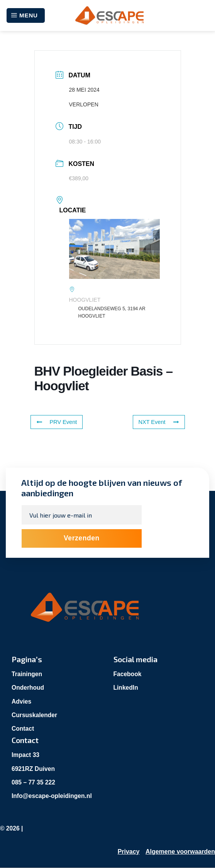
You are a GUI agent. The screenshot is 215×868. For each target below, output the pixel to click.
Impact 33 (26, 755)
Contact (23, 729)
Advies (22, 701)
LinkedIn (126, 688)
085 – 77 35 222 (34, 782)
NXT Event (159, 422)
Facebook (128, 674)
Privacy (128, 852)
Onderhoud (28, 688)
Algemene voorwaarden (180, 852)
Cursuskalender (35, 715)
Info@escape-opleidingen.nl (53, 796)
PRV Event (56, 422)
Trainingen (27, 674)
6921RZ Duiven (34, 769)
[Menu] (26, 15)
